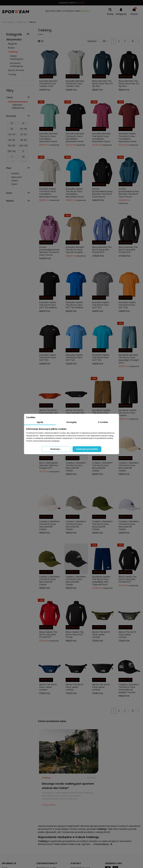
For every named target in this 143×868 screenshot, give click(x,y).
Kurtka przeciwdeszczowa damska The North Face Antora (102, 193)
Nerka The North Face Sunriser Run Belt (49, 413)
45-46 (23, 129)
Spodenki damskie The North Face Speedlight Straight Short (129, 359)
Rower (11, 48)
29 (12, 129)
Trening (12, 74)
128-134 (12, 151)
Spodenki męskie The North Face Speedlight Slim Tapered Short (101, 581)
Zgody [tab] (40, 422)
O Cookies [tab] (103, 422)
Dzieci (14, 184)
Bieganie (12, 44)
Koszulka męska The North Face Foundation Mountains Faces (128, 138)
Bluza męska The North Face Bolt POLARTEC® (128, 579)
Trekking (46, 778)
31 (133, 41)
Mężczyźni (16, 177)
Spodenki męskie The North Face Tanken (101, 413)
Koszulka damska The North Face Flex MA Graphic (75, 250)
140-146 (23, 146)
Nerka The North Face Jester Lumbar (101, 635)
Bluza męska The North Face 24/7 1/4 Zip (75, 635)
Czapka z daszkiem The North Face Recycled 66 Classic (76, 467)
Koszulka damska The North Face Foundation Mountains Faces (48, 138)
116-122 (12, 146)
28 (23, 157)
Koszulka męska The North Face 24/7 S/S (101, 305)
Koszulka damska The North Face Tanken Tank (48, 84)
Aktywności (14, 40)
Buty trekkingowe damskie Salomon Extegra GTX (49, 465)
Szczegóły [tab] (71, 422)
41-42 (23, 134)
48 (105, 41)
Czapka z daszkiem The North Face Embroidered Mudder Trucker (129, 688)
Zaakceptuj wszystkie (87, 449)
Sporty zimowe (16, 70)
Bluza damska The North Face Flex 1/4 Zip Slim (102, 84)
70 (12, 123)
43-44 (12, 134)
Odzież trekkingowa (16, 58)
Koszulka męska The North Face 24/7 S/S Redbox (48, 305)
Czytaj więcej (48, 805)
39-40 (12, 140)
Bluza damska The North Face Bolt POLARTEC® (102, 250)
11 (23, 151)
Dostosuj (56, 449)
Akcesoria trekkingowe (16, 65)
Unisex (15, 181)
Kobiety (15, 173)
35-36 (23, 140)
